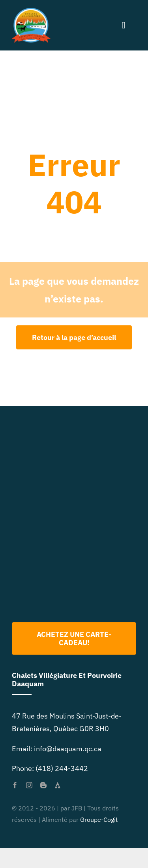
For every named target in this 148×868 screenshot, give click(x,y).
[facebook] (15, 785)
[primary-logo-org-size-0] (31, 11)
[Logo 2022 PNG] (74, 509)
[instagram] (29, 785)
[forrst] (58, 785)
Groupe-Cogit (99, 819)
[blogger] (43, 785)
